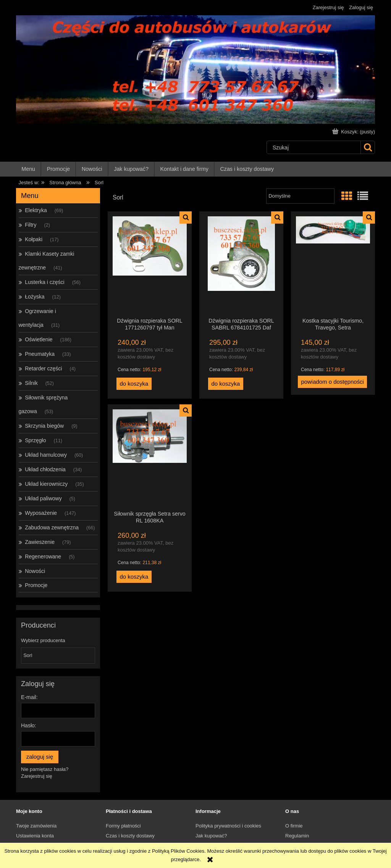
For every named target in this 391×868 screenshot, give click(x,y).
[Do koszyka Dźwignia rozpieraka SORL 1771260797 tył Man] (134, 384)
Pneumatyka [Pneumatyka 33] (40, 354)
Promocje (36, 585)
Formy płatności (123, 826)
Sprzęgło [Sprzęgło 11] (35, 440)
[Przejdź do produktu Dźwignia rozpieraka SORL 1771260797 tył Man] (150, 264)
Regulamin (297, 836)
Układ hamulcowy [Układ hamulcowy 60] (46, 455)
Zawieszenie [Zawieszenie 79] (40, 542)
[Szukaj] (368, 147)
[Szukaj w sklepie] (314, 147)
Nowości (35, 571)
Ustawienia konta (35, 836)
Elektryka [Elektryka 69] (36, 210)
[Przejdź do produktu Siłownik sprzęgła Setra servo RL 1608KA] (150, 457)
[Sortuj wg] (300, 196)
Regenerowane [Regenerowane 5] (43, 556)
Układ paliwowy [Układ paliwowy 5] (43, 498)
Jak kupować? (211, 836)
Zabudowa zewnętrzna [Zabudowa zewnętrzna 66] (52, 527)
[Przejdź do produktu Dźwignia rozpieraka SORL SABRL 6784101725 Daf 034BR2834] (241, 264)
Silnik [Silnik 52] (31, 383)
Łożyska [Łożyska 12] (35, 297)
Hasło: (29, 725)
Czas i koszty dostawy (130, 836)
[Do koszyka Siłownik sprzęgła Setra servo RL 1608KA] (134, 577)
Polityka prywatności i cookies (228, 826)
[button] (186, 217)
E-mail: (29, 697)
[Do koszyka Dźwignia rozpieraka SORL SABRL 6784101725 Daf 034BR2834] (226, 384)
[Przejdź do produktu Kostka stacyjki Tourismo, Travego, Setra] (333, 264)
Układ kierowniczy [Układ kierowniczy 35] (46, 484)
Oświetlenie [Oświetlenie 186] (39, 339)
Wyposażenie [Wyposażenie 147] (41, 513)
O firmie (294, 826)
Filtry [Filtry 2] (31, 225)
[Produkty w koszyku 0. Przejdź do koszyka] (354, 132)
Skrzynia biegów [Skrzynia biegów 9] (44, 426)
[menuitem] (29, 169)
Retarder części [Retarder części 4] (43, 368)
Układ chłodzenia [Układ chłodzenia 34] (45, 469)
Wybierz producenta (43, 641)
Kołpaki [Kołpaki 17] (34, 239)
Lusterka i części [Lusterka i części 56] (44, 282)
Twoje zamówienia (36, 826)
